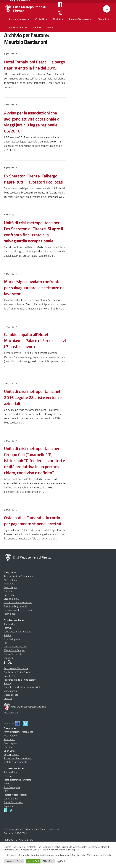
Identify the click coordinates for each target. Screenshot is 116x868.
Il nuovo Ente (10, 624)
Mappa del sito (11, 695)
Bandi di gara (10, 587)
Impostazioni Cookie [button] (14, 861)
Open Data (9, 595)
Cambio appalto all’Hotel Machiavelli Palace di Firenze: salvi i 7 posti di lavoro (35, 340)
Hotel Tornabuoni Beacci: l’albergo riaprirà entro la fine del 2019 (35, 65)
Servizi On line (16, 27)
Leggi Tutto (61, 861)
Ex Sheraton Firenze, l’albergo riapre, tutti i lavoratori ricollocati (34, 179)
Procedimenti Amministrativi (18, 602)
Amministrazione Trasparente (18, 576)
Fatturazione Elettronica (16, 668)
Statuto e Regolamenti (15, 606)
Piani (35, 27)
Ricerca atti (9, 584)
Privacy (7, 683)
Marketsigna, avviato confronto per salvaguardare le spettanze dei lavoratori (35, 288)
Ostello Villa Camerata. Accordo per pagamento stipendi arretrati (33, 521)
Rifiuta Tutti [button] (48, 861)
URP (6, 643)
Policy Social (10, 614)
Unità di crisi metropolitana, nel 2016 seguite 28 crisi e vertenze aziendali (33, 397)
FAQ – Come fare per (14, 650)
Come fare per (11, 799)
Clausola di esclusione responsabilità (22, 687)
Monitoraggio (10, 691)
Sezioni (102, 19)
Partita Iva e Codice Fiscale (17, 672)
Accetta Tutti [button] (33, 861)
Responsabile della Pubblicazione (20, 680)
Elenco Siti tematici (13, 654)
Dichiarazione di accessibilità (18, 610)
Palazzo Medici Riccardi (15, 646)
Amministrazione (17, 19)
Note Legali (9, 676)
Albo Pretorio (10, 580)
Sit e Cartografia (12, 639)
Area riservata (11, 713)
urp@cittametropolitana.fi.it (31, 707)
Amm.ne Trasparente (80, 19)
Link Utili (8, 698)
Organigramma (11, 599)
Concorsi (8, 591)
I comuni (8, 628)
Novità (56, 19)
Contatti (40, 19)
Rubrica (7, 635)
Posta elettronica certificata (18, 632)
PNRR (50, 27)
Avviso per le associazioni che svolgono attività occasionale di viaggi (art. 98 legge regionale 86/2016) (32, 122)
